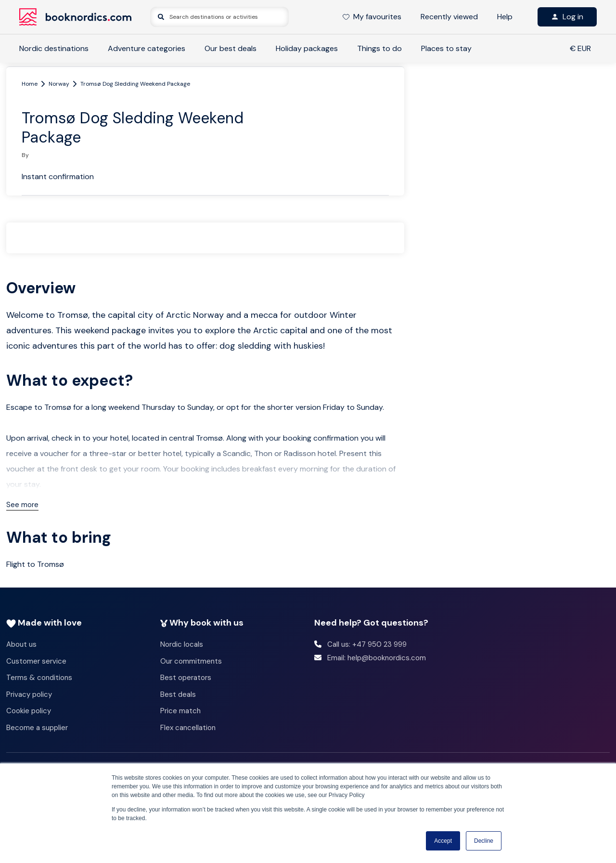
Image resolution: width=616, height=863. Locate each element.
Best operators (186, 678)
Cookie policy (29, 711)
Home (30, 84)
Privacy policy (29, 694)
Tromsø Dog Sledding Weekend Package (135, 84)
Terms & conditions (39, 678)
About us (21, 644)
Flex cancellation (188, 728)
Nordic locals (182, 644)
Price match (180, 711)
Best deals (178, 694)
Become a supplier (37, 728)
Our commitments (191, 661)
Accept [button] (443, 841)
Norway (59, 84)
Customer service (36, 661)
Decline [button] (484, 841)
